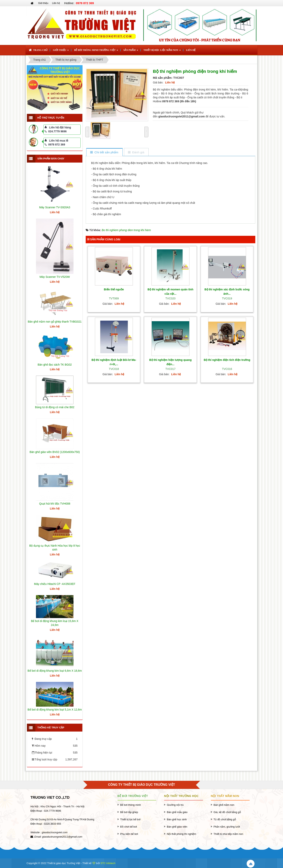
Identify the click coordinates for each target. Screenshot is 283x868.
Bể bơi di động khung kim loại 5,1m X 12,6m (55, 710)
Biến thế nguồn (114, 289)
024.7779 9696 (56, 131)
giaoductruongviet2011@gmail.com (62, 837)
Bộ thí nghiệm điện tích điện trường (227, 360)
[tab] (104, 152)
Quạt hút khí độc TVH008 (55, 504)
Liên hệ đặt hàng (60, 127)
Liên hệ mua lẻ (59, 141)
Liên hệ (56, 3)
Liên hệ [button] (191, 50)
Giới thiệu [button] (61, 51)
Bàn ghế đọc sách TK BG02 (55, 365)
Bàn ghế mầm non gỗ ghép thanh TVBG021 (55, 322)
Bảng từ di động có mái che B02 (55, 407)
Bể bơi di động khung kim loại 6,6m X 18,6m (55, 671)
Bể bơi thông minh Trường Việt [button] (96, 51)
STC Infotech (108, 863)
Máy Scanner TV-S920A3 (55, 207)
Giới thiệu (43, 3)
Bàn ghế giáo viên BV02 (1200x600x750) (55, 452)
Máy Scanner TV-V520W (55, 277)
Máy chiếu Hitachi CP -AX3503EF (55, 584)
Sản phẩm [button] (131, 51)
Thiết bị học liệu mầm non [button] (162, 51)
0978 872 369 (55, 145)
